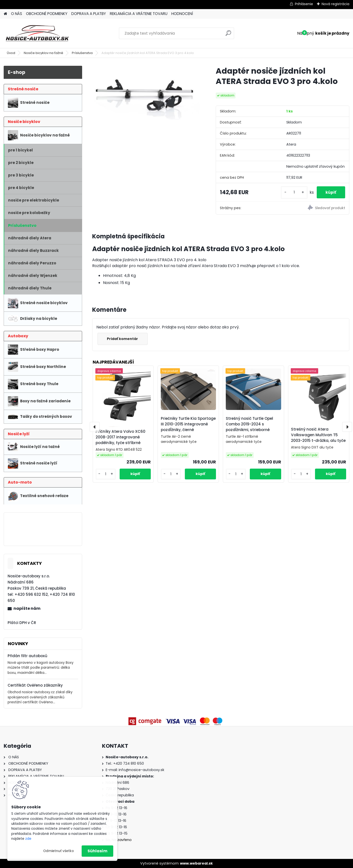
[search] (228, 35)
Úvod (11, 53)
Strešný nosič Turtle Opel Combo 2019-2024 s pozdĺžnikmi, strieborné (249, 424)
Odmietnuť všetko (58, 851)
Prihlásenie (304, 4)
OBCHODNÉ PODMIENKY (47, 14)
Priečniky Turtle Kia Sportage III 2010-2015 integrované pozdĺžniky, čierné (188, 424)
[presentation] (95, 427)
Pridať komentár (123, 339)
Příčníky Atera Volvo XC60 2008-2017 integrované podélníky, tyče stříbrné (120, 437)
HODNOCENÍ (182, 14)
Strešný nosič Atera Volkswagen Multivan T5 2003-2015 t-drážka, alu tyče (318, 435)
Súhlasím (97, 851)
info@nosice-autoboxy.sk (141, 770)
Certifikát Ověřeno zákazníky (35, 685)
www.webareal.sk (196, 863)
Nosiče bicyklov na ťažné (44, 53)
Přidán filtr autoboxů (27, 656)
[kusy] (292, 192)
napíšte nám (27, 608)
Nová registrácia (335, 4)
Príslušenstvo (82, 53)
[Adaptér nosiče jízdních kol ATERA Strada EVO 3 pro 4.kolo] (146, 93)
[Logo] (37, 33)
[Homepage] (5, 14)
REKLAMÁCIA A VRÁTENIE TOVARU (139, 14)
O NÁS (17, 14)
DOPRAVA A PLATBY (89, 14)
